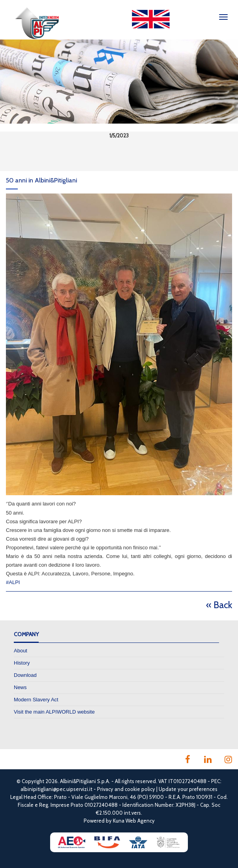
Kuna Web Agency (134, 821)
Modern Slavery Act (36, 700)
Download (25, 675)
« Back (219, 605)
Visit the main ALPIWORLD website (54, 712)
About (21, 651)
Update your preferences (188, 789)
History (22, 663)
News (20, 687)
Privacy (105, 789)
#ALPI (13, 582)
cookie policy (140, 789)
